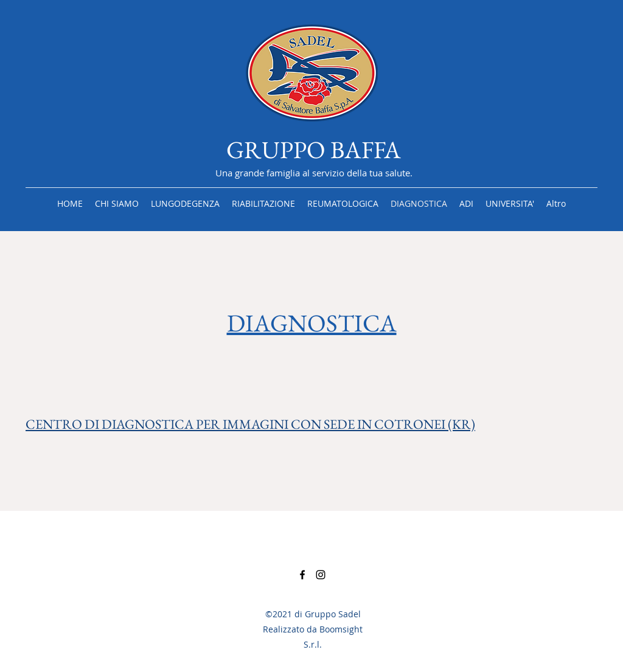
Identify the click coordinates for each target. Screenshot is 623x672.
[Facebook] (302, 575)
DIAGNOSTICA (312, 323)
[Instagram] (321, 575)
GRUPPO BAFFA (314, 150)
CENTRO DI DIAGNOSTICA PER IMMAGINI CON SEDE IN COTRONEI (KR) (250, 424)
